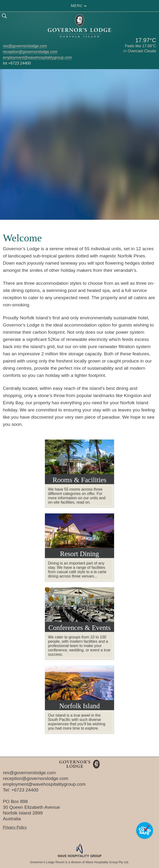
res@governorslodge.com (25, 46)
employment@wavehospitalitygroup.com (37, 57)
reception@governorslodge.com (30, 52)
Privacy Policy (15, 827)
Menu (80, 6)
